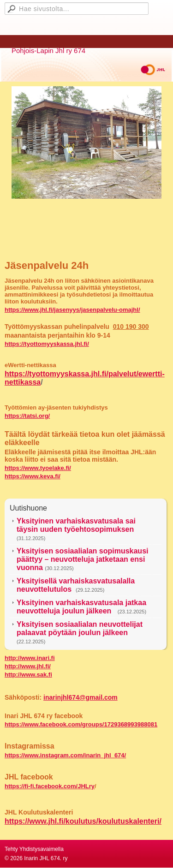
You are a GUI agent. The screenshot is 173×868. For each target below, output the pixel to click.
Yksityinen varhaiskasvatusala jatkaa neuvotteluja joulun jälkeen (81, 607)
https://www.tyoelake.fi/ (38, 468)
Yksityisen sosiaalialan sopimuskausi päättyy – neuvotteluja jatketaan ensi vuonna (82, 559)
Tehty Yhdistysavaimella (34, 849)
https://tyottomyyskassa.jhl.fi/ (47, 344)
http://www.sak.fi (28, 675)
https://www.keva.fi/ (33, 476)
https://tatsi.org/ (27, 416)
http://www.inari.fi (30, 658)
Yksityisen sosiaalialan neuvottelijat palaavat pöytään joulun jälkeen (80, 628)
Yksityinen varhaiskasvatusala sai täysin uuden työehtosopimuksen (76, 525)
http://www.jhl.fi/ (28, 666)
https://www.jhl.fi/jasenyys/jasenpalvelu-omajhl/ (72, 310)
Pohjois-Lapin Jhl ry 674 (48, 51)
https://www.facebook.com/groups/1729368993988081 (81, 724)
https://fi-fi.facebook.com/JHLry (50, 786)
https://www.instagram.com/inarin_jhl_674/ (65, 755)
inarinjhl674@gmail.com (81, 697)
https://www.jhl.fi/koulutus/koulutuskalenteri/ (83, 821)
